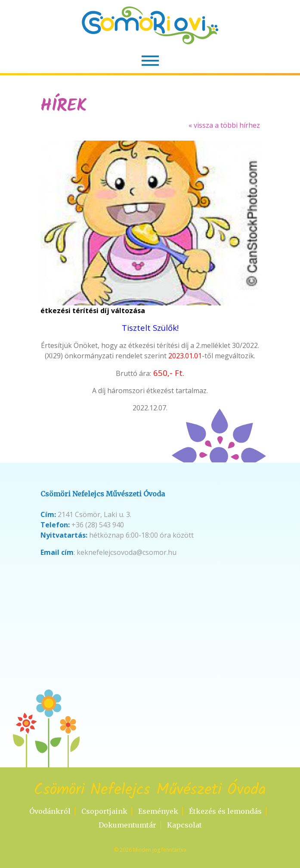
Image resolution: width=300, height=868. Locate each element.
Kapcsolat (184, 825)
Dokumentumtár (127, 825)
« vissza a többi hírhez (224, 125)
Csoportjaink (104, 811)
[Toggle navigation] (150, 61)
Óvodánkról (50, 811)
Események (158, 811)
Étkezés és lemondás (225, 811)
